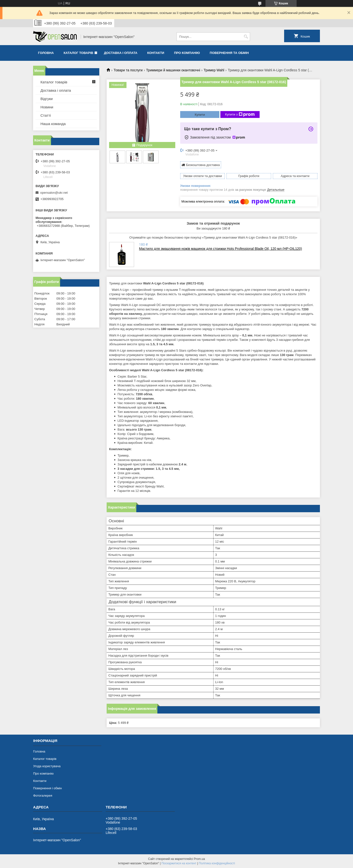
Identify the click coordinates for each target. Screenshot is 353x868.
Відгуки (47, 99)
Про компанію (187, 53)
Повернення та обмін (229, 53)
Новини (47, 107)
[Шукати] (246, 37)
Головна (46, 53)
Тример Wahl (214, 70)
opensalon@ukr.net (54, 193)
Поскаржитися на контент (179, 863)
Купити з (240, 115)
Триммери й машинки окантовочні (173, 70)
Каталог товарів (78, 53)
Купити (200, 115)
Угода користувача (47, 766)
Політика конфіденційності (217, 863)
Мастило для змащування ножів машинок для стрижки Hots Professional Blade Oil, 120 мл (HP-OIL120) (221, 249)
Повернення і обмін (47, 788)
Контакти (156, 53)
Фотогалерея (43, 796)
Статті (46, 115)
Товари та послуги (128, 70)
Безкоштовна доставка (203, 165)
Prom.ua (199, 859)
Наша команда (53, 124)
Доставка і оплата (121, 53)
